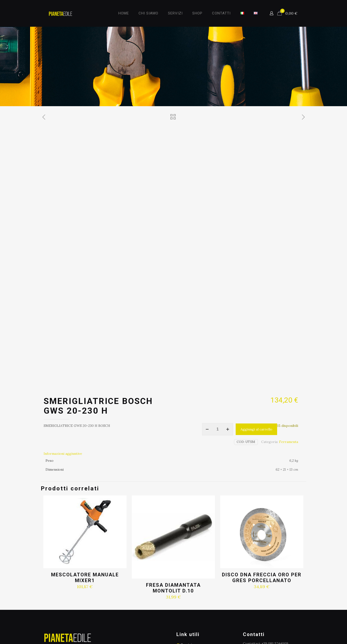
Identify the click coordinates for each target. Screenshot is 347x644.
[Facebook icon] (292, 628)
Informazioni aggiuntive (63, 364)
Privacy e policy (193, 571)
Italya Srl (180, 628)
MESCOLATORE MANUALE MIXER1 (85, 488)
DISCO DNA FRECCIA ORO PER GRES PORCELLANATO (262, 488)
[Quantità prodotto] (218, 340)
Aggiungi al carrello (256, 340)
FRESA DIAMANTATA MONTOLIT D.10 (173, 499)
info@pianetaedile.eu (273, 559)
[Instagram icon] (297, 628)
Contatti (187, 586)
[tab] (171, 364)
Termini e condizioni (197, 579)
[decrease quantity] (207, 340)
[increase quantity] (228, 340)
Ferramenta (289, 352)
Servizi (186, 555)
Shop (185, 563)
